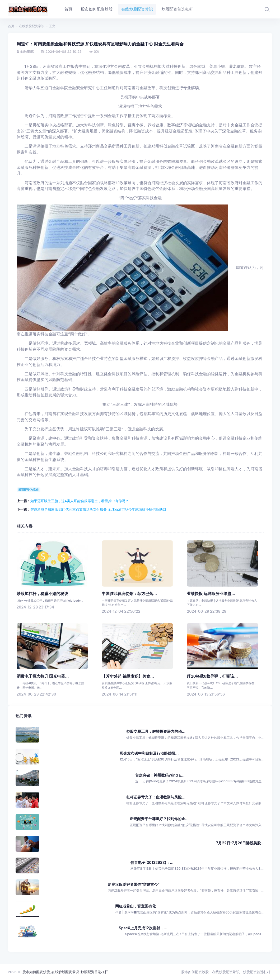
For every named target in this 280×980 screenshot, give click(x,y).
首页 (11, 26)
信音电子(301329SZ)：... (152, 862)
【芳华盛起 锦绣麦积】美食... (128, 676)
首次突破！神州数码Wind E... (160, 775)
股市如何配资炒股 (195, 972)
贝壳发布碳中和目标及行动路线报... (149, 753)
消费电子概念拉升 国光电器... (43, 676)
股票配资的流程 (28, 490)
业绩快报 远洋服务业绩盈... (211, 594)
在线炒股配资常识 (32, 26)
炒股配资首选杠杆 (257, 972)
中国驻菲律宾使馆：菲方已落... (129, 594)
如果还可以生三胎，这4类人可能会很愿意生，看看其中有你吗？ (80, 501)
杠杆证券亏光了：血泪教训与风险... (156, 797)
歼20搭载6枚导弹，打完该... (212, 676)
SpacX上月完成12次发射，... (143, 928)
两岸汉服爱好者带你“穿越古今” (134, 884)
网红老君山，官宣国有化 (136, 906)
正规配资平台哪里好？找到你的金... (159, 819)
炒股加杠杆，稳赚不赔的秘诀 (42, 594)
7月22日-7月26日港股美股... (240, 843)
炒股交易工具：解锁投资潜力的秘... (156, 731)
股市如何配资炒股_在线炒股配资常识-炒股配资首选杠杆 (65, 972)
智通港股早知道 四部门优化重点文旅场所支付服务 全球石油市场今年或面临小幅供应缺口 (98, 509)
